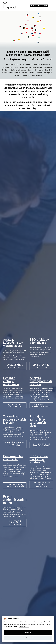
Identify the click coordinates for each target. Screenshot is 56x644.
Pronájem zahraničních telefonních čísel (38, 421)
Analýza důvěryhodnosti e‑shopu (41, 381)
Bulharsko (48, 67)
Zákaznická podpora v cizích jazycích (15, 420)
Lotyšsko (33, 75)
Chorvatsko (8, 67)
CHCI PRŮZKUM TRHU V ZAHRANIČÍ (15, 485)
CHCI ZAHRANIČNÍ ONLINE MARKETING (41, 484)
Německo (29, 64)
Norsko (24, 73)
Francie (23, 70)
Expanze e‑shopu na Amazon (11, 381)
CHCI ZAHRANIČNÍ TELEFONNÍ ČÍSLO (41, 445)
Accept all (28, 633)
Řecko (30, 70)
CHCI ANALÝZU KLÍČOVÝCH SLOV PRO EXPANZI (15, 366)
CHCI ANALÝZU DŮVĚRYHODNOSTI (41, 405)
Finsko (40, 73)
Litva (40, 75)
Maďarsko (10, 64)
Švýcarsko (15, 70)
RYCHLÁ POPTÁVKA (39, 6)
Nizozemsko (39, 70)
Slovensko (32, 67)
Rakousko (38, 64)
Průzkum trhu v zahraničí (13, 458)
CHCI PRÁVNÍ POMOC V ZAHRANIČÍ (15, 523)
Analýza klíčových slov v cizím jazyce (13, 343)
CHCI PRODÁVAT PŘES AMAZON (15, 405)
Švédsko (32, 73)
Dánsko (17, 73)
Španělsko (49, 70)
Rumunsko (20, 64)
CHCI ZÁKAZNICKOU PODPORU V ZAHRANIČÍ (15, 444)
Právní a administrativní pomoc (15, 500)
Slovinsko (6, 70)
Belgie (16, 75)
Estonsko (24, 75)
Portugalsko (49, 73)
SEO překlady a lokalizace (39, 341)
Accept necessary (28, 638)
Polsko (46, 64)
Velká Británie (7, 73)
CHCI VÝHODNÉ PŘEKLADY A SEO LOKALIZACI (41, 366)
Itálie (16, 67)
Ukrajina (23, 67)
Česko (40, 67)
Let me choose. (24, 626)
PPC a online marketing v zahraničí (39, 459)
